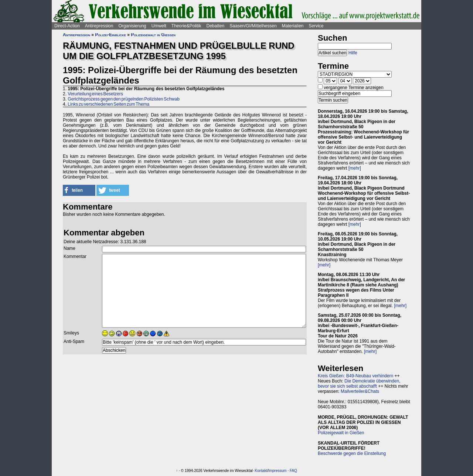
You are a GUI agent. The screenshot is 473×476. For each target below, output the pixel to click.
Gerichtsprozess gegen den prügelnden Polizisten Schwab (124, 99)
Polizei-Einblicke (110, 35)
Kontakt (261, 471)
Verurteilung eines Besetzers (95, 94)
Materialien (293, 26)
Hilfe (353, 53)
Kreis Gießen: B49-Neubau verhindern (355, 376)
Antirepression (99, 26)
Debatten (216, 26)
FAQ (293, 471)
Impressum (277, 471)
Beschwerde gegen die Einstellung (352, 453)
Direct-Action (67, 26)
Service (316, 26)
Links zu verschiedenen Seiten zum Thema (108, 104)
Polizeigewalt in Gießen (153, 35)
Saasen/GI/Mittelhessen (253, 26)
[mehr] (355, 168)
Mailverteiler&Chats (360, 391)
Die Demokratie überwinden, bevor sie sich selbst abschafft (359, 384)
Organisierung (132, 26)
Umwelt (159, 26)
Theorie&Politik (186, 26)
